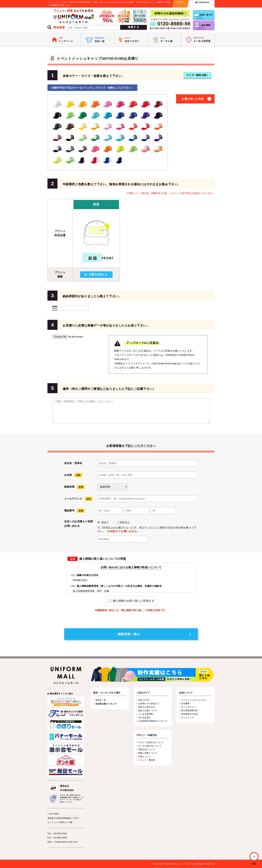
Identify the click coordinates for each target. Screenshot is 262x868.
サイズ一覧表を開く (197, 75)
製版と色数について (148, 753)
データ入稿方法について (150, 746)
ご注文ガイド (143, 693)
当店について (186, 693)
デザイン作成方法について (151, 742)
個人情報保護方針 (189, 711)
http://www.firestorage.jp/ (166, 363)
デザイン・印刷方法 (147, 735)
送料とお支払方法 (147, 707)
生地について (145, 756)
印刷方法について (147, 749)
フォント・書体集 (147, 760)
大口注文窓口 (145, 718)
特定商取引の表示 (189, 714)
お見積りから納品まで (149, 703)
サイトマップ (187, 718)
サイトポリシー (188, 707)
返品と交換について (148, 711)
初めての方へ (145, 700)
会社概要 (185, 703)
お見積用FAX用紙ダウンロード (153, 721)
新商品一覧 (101, 700)
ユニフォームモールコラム (194, 700)
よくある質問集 (146, 714)
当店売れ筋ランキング (106, 704)
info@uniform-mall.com (66, 842)
